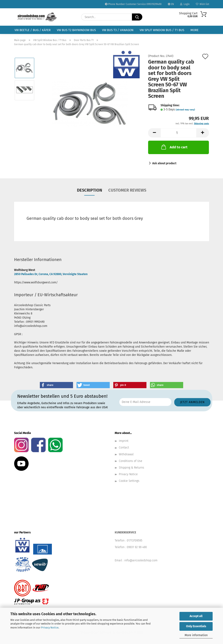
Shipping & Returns (132, 468)
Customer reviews (127, 190)
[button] (154, 133)
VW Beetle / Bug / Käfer (33, 30)
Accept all (196, 616)
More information (196, 635)
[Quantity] (179, 133)
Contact (124, 448)
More (194, 30)
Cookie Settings (129, 481)
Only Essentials (196, 626)
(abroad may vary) (185, 110)
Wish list (202, 4)
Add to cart (174, 147)
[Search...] (137, 17)
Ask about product (164, 163)
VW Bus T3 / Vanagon (118, 30)
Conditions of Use (131, 461)
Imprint (124, 441)
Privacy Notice (50, 628)
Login (185, 4)
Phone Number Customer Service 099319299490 (133, 4)
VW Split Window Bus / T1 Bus (162, 30)
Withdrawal (126, 454)
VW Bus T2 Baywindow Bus (76, 30)
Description (90, 190)
